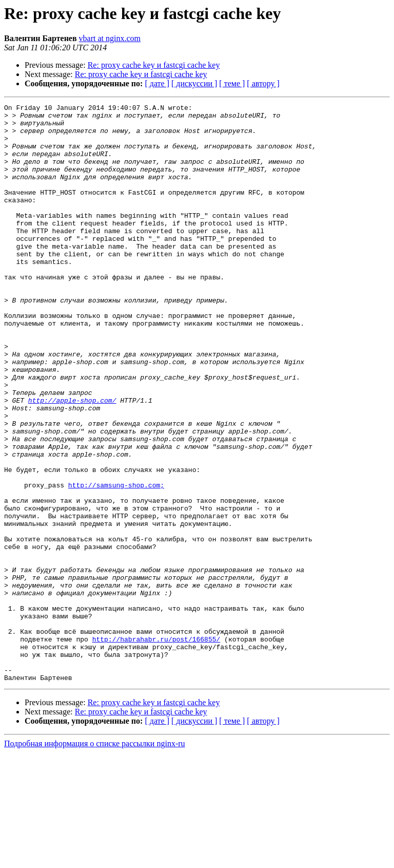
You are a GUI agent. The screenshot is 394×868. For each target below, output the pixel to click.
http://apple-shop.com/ (72, 460)
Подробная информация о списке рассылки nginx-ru (95, 859)
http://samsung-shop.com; (116, 562)
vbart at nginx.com (110, 38)
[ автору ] (263, 83)
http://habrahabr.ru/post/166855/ (156, 747)
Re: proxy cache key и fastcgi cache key (154, 65)
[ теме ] (232, 83)
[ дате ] (157, 83)
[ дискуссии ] (194, 83)
